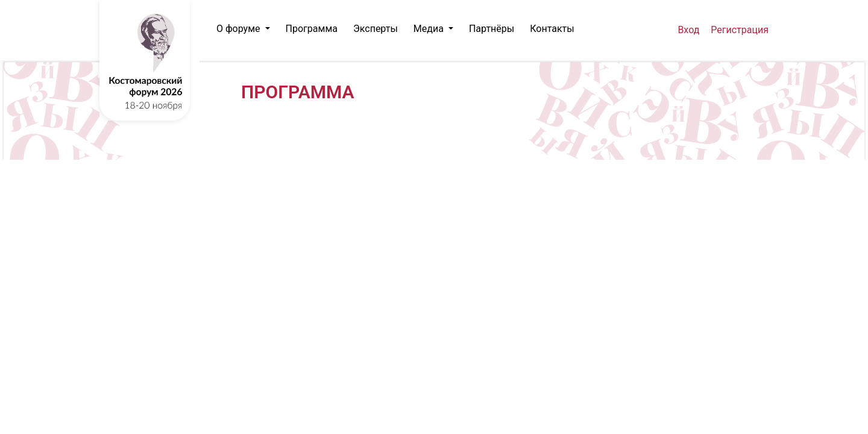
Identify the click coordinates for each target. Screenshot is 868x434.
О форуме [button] (240, 29)
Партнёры (492, 29)
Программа (312, 29)
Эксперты (376, 29)
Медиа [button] (430, 29)
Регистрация (740, 30)
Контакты (552, 29)
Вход (688, 30)
